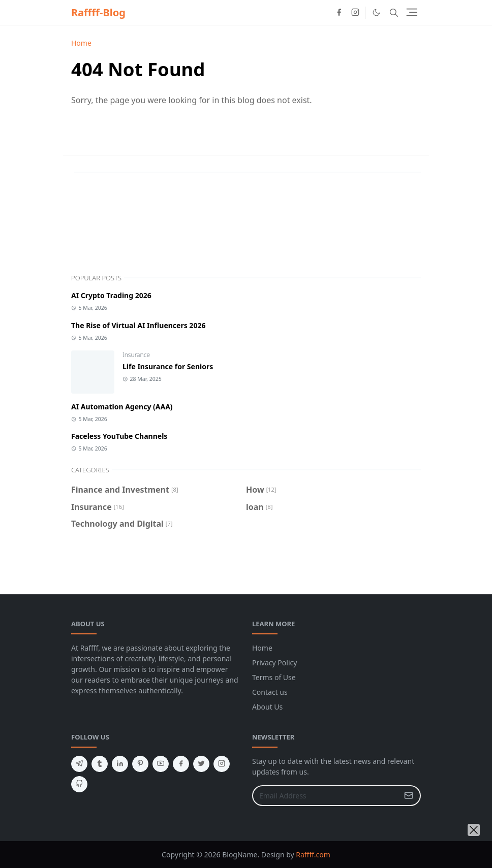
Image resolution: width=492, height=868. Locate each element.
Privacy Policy (274, 663)
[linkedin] (120, 764)
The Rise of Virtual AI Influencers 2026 (138, 325)
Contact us (270, 692)
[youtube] (161, 764)
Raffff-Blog (98, 12)
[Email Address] (326, 796)
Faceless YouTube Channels (119, 436)
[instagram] (355, 13)
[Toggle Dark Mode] (376, 12)
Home (262, 648)
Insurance (136, 355)
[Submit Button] (409, 796)
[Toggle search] (394, 13)
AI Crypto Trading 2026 (111, 295)
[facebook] (339, 13)
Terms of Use (274, 677)
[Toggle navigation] (412, 12)
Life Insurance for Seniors (168, 366)
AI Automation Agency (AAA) (122, 407)
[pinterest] (140, 764)
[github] (79, 784)
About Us (267, 707)
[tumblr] (100, 764)
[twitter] (201, 764)
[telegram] (79, 764)
